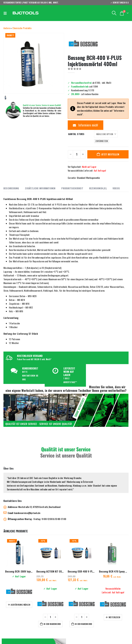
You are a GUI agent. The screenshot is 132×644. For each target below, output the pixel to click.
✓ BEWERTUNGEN (120, 3)
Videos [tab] (116, 188)
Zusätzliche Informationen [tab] (40, 188)
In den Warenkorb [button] (52, 624)
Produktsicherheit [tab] (72, 188)
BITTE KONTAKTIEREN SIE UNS (30, 376)
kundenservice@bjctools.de (27, 513)
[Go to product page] (19, 553)
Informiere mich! (86, 125)
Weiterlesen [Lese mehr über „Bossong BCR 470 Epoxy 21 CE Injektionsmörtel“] (114, 617)
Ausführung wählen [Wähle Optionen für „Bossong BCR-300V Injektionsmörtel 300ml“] (20, 605)
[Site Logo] (26, 13)
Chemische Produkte (22, 28)
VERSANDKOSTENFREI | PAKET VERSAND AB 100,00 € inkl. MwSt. (31, 3)
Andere (7, 28)
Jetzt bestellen (110, 154)
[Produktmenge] (77, 154)
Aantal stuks (76, 134)
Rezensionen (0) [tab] (98, 188)
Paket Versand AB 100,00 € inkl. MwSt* (34, 359)
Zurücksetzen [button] (102, 141)
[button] (6, 13)
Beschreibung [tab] (11, 188)
